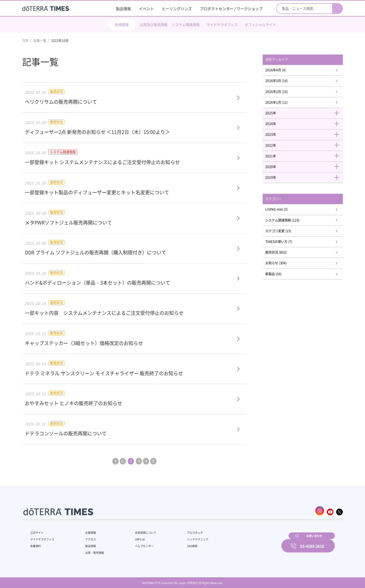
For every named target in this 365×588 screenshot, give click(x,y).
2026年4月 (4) (283, 71)
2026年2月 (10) (284, 95)
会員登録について (138, 530)
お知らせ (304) (283, 279)
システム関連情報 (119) (291, 233)
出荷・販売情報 (92, 550)
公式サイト (38, 530)
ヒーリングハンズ (177, 9)
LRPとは (131, 536)
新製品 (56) (280, 291)
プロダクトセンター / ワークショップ (231, 9)
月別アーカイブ (284, 60)
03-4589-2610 (312, 542)
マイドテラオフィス (222, 24)
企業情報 (87, 530)
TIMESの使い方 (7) (286, 256)
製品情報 (123, 9)
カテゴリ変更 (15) (286, 244)
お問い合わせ (251, 542)
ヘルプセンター (136, 543)
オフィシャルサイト (260, 24)
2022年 (305, 153)
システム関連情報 (186, 24)
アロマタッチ (182, 530)
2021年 (305, 164)
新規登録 (122, 24)
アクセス (87, 536)
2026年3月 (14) (284, 83)
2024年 (305, 130)
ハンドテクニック (185, 536)
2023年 (305, 141)
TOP (25, 41)
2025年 (305, 118)
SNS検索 (178, 543)
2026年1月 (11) (284, 106)
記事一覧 (40, 41)
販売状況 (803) (283, 268)
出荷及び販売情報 (154, 24)
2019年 (305, 187)
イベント (146, 9)
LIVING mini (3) (284, 221)
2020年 (305, 176)
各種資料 (37, 543)
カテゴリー (280, 210)
